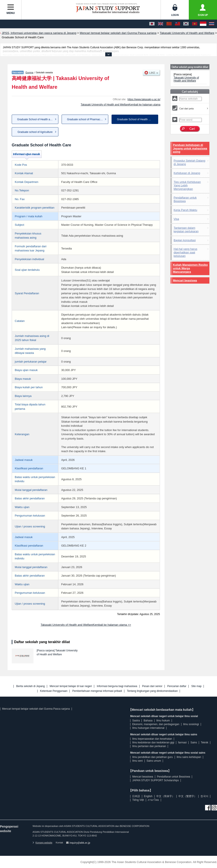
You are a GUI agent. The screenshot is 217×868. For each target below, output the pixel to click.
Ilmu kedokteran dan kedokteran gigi (153, 743)
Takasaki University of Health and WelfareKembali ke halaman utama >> (86, 625)
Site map (196, 686)
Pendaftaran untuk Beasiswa (185, 199)
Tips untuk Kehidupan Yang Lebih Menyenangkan (187, 185)
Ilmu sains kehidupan (189, 757)
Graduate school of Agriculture (35, 132)
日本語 (136, 796)
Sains (194, 743)
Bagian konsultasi (185, 240)
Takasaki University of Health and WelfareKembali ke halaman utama (121, 105)
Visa (176, 219)
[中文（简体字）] (169, 24)
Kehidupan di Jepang (187, 173)
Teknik (205, 743)
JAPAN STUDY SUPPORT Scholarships (155, 780)
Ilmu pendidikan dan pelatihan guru (152, 757)
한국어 (204, 796)
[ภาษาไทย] (212, 24)
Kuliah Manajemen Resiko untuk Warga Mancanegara (190, 268)
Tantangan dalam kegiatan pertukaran (186, 230)
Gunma (29, 72)
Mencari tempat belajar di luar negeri (71, 686)
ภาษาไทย (153, 800)
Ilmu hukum (163, 721)
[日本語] (152, 24)
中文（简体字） (165, 796)
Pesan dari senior (152, 686)
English (148, 796)
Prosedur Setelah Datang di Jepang (189, 162)
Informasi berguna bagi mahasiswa (117, 686)
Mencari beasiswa (185, 280)
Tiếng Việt (138, 800)
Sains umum (154, 761)
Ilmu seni (137, 761)
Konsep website (42, 843)
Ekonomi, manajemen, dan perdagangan (156, 724)
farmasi (182, 743)
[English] (161, 24)
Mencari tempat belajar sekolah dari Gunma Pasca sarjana (36, 709)
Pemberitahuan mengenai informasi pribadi (97, 691)
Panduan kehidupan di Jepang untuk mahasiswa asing (190, 148)
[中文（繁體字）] (178, 24)
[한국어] (186, 24)
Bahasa (148, 721)
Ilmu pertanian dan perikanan (149, 746)
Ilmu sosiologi (191, 724)
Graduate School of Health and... (36, 119)
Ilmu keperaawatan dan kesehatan (152, 739)
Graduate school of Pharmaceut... (86, 119)
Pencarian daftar (177, 686)
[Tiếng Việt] (195, 24)
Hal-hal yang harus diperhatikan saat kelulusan (185, 252)
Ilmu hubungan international (148, 728)
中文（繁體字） (187, 796)
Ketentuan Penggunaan (54, 691)
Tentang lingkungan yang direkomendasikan (152, 691)
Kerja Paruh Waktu (185, 210)
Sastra (136, 721)
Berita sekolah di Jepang (30, 686)
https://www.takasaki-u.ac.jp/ (144, 99)
